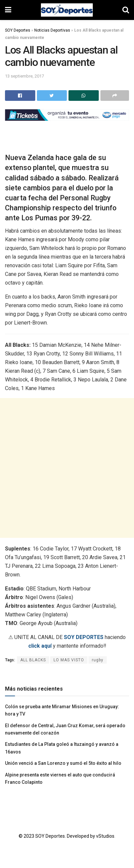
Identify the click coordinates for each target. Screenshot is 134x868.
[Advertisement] (67, 468)
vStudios (105, 836)
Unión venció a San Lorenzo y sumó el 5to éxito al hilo (63, 763)
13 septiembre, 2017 (24, 76)
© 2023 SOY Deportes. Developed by (57, 836)
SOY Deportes (18, 30)
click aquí (40, 646)
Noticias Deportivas (52, 30)
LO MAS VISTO (69, 660)
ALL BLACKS (33, 660)
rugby (98, 660)
